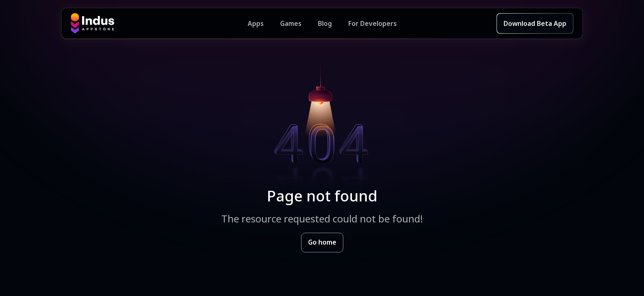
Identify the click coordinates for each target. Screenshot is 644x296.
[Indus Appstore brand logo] (159, 23)
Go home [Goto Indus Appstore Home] (322, 242)
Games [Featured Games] (291, 23)
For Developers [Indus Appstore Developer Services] (373, 23)
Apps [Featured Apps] (256, 23)
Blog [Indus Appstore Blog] (325, 23)
